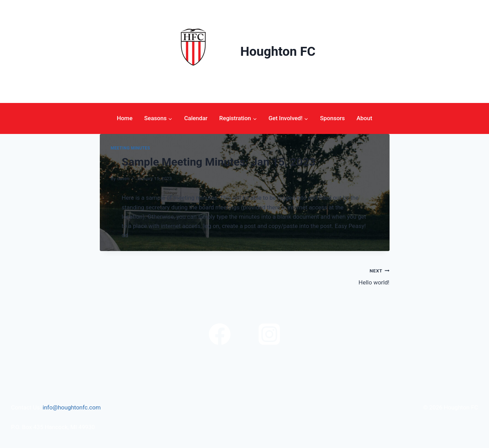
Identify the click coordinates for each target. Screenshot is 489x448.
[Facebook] (220, 334)
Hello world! (320, 276)
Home (125, 118)
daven (123, 178)
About (364, 118)
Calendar (196, 118)
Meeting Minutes (131, 148)
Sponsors (332, 118)
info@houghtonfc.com (72, 407)
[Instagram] (269, 334)
